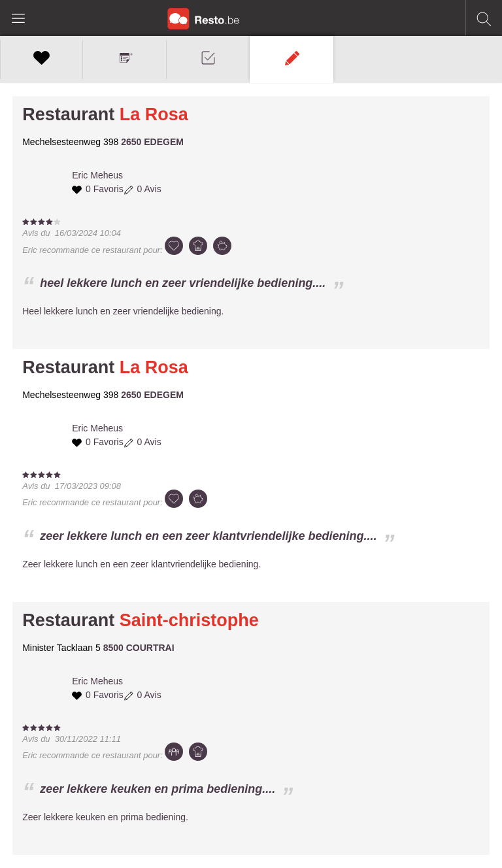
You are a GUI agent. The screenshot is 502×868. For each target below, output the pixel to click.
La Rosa (154, 114)
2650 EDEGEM (152, 142)
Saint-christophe (189, 620)
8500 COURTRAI (139, 648)
